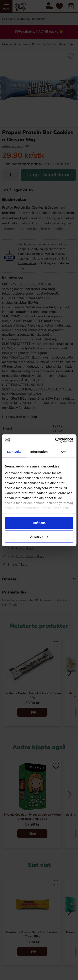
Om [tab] (64, 452)
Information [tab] (39, 452)
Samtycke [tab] (14, 452)
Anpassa (39, 536)
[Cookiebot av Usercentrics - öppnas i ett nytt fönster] (56, 440)
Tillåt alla (39, 523)
